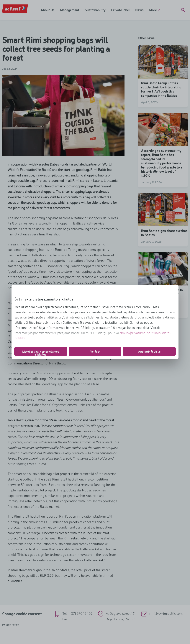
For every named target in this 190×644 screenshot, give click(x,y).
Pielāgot (95, 351)
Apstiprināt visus (149, 351)
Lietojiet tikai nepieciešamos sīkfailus (41, 353)
